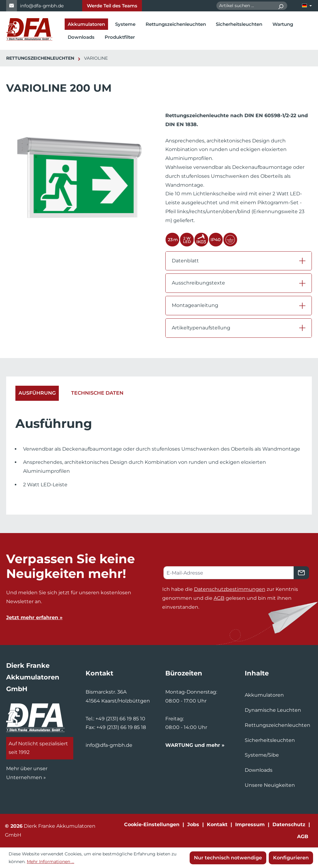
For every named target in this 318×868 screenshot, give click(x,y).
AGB (219, 598)
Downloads (259, 770)
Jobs (193, 824)
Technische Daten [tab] (97, 393)
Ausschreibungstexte (198, 283)
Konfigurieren (291, 858)
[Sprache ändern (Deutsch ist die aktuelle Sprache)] (307, 6)
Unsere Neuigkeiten (270, 785)
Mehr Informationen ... (50, 862)
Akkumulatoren (264, 695)
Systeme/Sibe (262, 755)
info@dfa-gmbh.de (42, 6)
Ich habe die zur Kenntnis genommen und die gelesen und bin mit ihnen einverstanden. (230, 598)
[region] (80, 184)
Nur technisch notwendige (228, 858)
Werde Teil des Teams (112, 6)
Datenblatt (185, 261)
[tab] (37, 393)
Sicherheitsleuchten (270, 740)
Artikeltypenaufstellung (201, 328)
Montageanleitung (195, 305)
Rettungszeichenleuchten (278, 725)
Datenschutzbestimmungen (230, 589)
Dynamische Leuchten (273, 710)
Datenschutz (289, 824)
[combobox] (245, 6)
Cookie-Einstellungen (152, 824)
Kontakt (217, 824)
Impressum (250, 824)
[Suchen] (281, 6)
